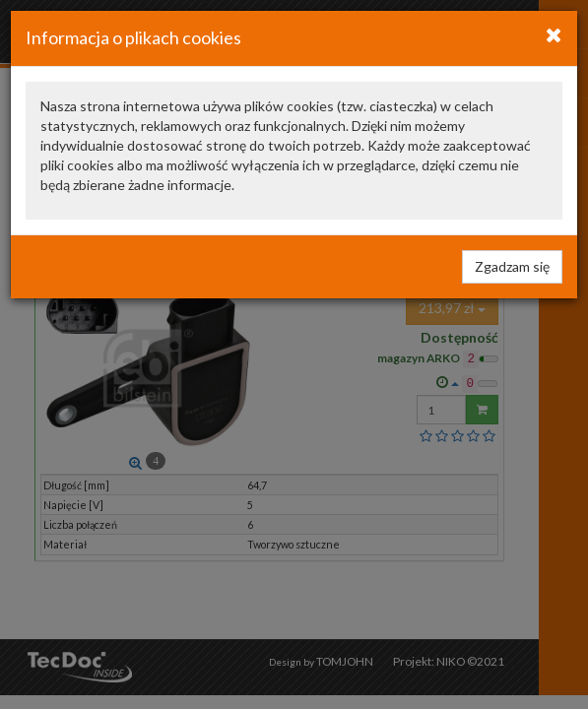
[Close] (554, 34)
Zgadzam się (512, 266)
